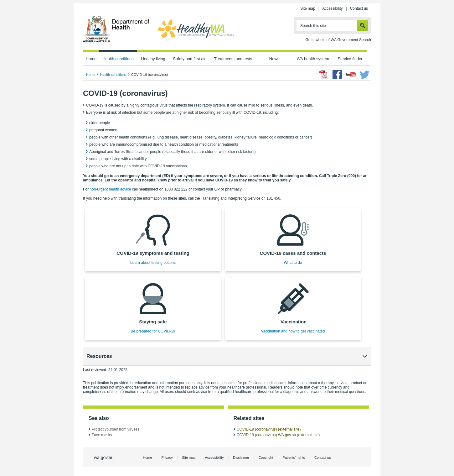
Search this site (313, 26)
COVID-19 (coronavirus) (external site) (269, 429)
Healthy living (153, 59)
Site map (308, 8)
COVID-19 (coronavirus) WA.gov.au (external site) (278, 435)
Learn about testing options (153, 263)
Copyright (266, 458)
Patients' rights (294, 458)
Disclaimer (241, 458)
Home (91, 59)
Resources (99, 356)
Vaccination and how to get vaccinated (293, 331)
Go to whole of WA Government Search (338, 40)
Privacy (167, 458)
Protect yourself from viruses (116, 429)
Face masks (102, 435)
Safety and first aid (190, 59)
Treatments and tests (233, 59)
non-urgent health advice (110, 189)
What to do (293, 263)
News (274, 59)
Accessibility (332, 8)
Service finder (350, 59)
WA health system (313, 59)
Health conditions (118, 59)
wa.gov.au (104, 458)
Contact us (359, 8)
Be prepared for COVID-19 (153, 331)
